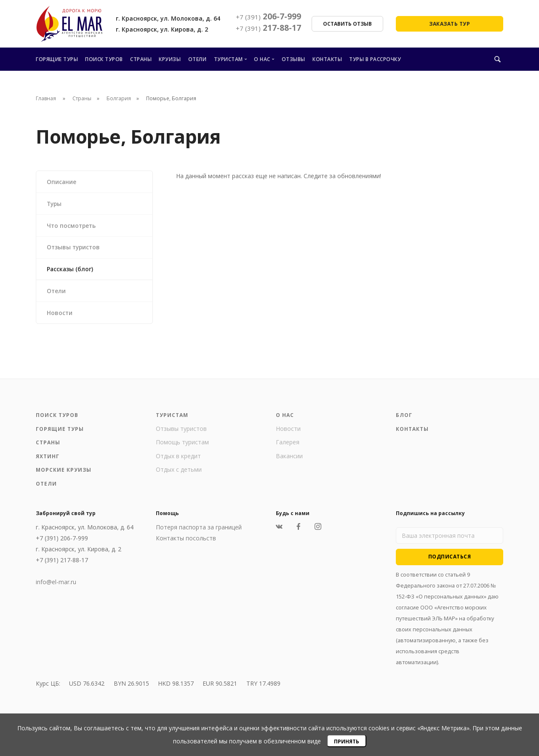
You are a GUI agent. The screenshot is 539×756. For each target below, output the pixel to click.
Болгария (119, 98)
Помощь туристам (182, 446)
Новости (60, 316)
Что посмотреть (72, 226)
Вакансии (289, 459)
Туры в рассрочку (375, 59)
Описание (62, 182)
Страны (141, 59)
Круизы (170, 59)
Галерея (288, 446)
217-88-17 (268, 28)
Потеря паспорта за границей (199, 531)
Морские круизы (64, 474)
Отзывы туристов (75, 249)
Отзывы (294, 59)
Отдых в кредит (178, 459)
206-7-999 (268, 16)
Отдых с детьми (179, 473)
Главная (46, 98)
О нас (262, 59)
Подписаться (450, 560)
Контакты (327, 59)
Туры (55, 204)
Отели (197, 59)
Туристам (228, 59)
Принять (347, 741)
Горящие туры (57, 59)
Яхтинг (48, 460)
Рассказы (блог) (71, 271)
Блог (404, 419)
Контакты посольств (186, 542)
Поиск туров (104, 59)
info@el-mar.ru (56, 586)
